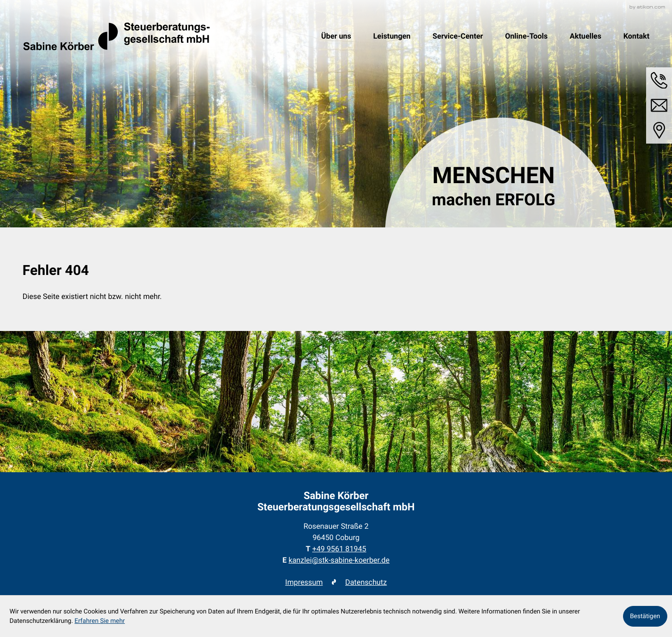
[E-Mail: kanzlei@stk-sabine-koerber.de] (659, 105)
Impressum (304, 582)
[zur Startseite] (116, 36)
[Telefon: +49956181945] (339, 549)
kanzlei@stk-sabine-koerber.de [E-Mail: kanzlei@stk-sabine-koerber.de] (339, 560)
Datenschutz (366, 582)
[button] (659, 81)
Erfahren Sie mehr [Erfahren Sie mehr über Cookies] (100, 621)
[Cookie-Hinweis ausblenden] (645, 616)
